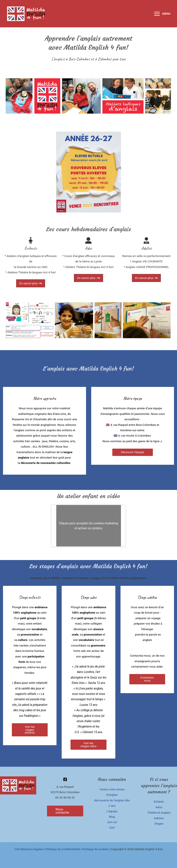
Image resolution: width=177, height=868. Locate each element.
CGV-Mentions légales (29, 849)
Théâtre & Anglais (159, 813)
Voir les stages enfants (30, 730)
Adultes (159, 818)
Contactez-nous (147, 679)
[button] (65, 811)
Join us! (112, 822)
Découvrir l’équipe (133, 452)
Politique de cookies (95, 849)
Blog (112, 817)
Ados (159, 807)
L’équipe (112, 811)
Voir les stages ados (88, 745)
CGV (112, 828)
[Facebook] (65, 779)
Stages (159, 823)
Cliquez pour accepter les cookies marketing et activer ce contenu (88, 526)
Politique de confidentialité (63, 849)
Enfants (159, 802)
